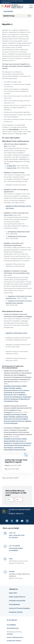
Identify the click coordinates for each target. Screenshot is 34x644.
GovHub (10, 634)
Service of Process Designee (19, 608)
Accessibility (11, 625)
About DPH (13, 593)
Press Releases (14, 604)
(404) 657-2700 (19, 535)
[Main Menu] (31, 6)
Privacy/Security (13, 628)
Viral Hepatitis (8, 11)
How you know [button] (6, 3)
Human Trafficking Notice (15, 637)
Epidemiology (9, 16)
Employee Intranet (16, 612)
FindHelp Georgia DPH (17, 601)
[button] (29, 16)
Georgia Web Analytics (14, 641)
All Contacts (13, 537)
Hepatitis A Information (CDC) (16, 333)
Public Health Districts (17, 597)
